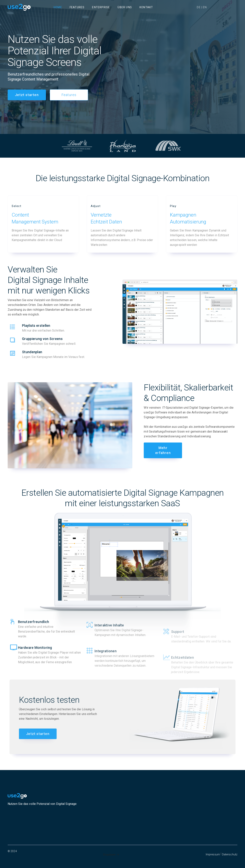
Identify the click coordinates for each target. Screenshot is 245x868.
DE (199, 7)
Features (77, 7)
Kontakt (146, 7)
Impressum (213, 854)
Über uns (125, 7)
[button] (111, 855)
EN (205, 7)
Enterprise (101, 7)
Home (58, 7)
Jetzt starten (27, 95)
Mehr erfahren (163, 450)
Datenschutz (230, 854)
